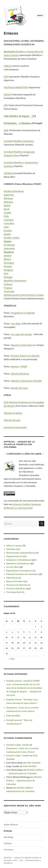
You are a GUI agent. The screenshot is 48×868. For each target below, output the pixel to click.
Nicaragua (9, 263)
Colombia (9, 220)
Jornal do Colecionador (15, 427)
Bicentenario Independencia (21, 553)
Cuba (6, 227)
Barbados (8, 202)
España (7, 234)
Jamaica (8, 256)
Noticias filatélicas (16, 589)
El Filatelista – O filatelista (17, 123)
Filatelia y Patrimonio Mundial (26, 381)
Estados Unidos (12, 238)
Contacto (9, 850)
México (7, 259)
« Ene (12, 659)
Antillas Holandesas (14, 191)
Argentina (9, 195)
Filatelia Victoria (12, 420)
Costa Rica (9, 223)
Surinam (8, 284)
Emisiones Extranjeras (18, 563)
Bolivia (7, 205)
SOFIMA (8, 173)
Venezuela (9, 291)
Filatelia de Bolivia (13, 413)
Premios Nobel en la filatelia (25, 356)
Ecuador (8, 231)
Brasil (7, 209)
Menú (40, 15)
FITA (6, 77)
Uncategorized (14, 592)
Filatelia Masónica (20, 374)
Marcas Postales (14, 581)
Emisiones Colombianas (18, 560)
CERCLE (8, 66)
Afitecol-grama (14, 546)
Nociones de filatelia (17, 585)
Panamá (8, 266)
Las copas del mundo (21, 334)
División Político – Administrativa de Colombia (24, 781)
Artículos (11, 549)
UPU (6, 105)
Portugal (8, 277)
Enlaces (8, 831)
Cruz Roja (16, 324)
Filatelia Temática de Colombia (22, 574)
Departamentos (14, 556)
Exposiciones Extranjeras (19, 571)
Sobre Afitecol (11, 825)
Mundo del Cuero (19, 388)
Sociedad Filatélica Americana (19, 141)
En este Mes (12, 567)
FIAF (6, 130)
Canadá (7, 213)
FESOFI (7, 95)
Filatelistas (12, 578)
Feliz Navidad (13, 716)
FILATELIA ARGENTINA (16, 87)
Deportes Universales (22, 345)
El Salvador (9, 245)
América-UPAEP (19, 367)
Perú (6, 273)
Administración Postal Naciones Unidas (24, 295)
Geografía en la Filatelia (23, 313)
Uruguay (8, 288)
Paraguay (8, 270)
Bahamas (8, 198)
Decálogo (9, 837)
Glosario (8, 843)
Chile (6, 216)
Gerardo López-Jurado (18, 745)
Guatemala (9, 248)
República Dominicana (15, 281)
